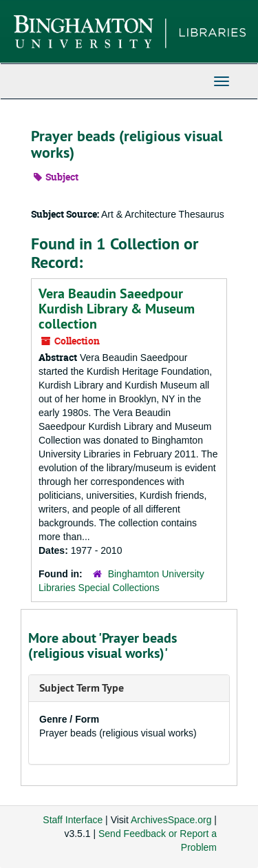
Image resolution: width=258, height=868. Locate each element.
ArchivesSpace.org (171, 820)
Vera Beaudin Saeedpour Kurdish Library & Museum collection (117, 309)
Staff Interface (73, 820)
